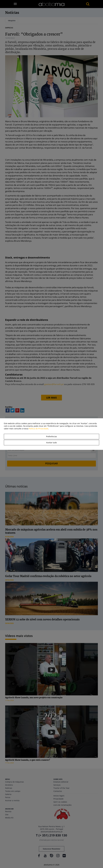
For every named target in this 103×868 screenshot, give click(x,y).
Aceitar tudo (51, 443)
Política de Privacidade (39, 429)
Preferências (51, 436)
